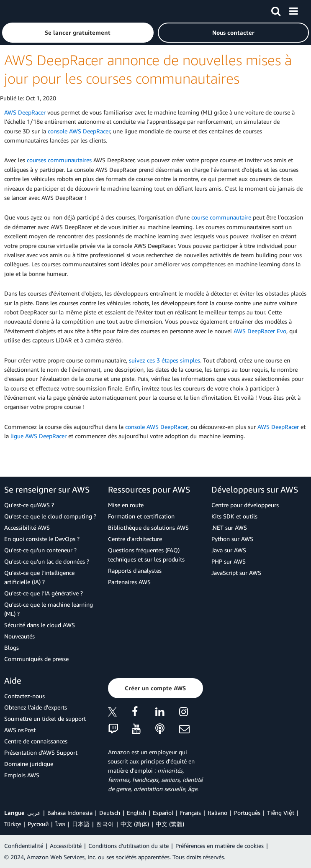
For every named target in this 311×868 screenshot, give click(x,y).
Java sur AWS (229, 550)
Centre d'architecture (135, 539)
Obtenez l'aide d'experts (36, 707)
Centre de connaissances (36, 741)
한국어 (105, 824)
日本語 (81, 824)
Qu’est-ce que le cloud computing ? (50, 516)
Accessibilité (66, 846)
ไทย (60, 824)
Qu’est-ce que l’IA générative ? (44, 593)
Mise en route (126, 505)
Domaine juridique (29, 764)
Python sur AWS (232, 539)
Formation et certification (141, 516)
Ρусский (38, 824)
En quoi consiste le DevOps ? (42, 539)
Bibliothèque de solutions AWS (148, 527)
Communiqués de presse (36, 659)
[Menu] (293, 10)
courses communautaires (59, 160)
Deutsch (110, 813)
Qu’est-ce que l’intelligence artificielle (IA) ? (39, 577)
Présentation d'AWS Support (41, 752)
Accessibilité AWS (27, 527)
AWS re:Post (20, 730)
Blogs (12, 647)
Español (163, 813)
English (136, 813)
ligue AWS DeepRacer (39, 436)
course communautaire (221, 217)
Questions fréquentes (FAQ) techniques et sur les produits (146, 555)
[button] (78, 33)
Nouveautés (19, 636)
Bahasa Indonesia (70, 813)
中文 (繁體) (170, 824)
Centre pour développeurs (245, 505)
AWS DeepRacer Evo (260, 331)
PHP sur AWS (229, 561)
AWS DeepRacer (25, 112)
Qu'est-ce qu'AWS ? (29, 505)
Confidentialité (24, 846)
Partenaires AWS (129, 582)
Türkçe (13, 824)
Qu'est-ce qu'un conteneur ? (40, 550)
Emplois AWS (22, 775)
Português (247, 813)
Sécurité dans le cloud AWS (40, 625)
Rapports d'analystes (135, 571)
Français (190, 813)
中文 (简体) (135, 824)
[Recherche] (276, 10)
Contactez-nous (24, 696)
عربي (34, 813)
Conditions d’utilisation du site (129, 846)
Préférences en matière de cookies (220, 846)
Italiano (217, 813)
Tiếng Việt (281, 813)
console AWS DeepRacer (79, 131)
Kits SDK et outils (234, 516)
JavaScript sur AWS (236, 573)
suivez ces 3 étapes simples (164, 360)
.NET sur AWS (229, 527)
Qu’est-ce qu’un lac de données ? (47, 561)
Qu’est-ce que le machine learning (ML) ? (49, 609)
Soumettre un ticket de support (45, 719)
